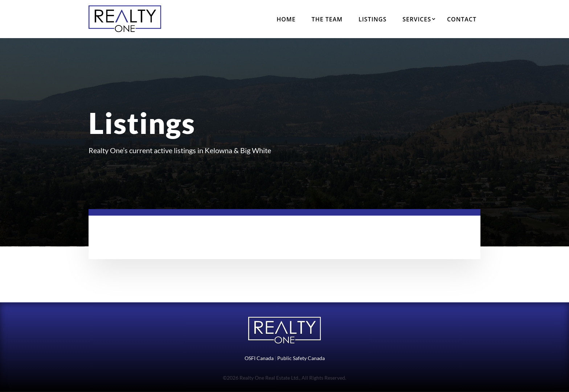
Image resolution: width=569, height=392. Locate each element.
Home (286, 19)
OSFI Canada (259, 358)
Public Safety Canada (301, 358)
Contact (462, 19)
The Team (327, 19)
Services (417, 19)
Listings (372, 19)
